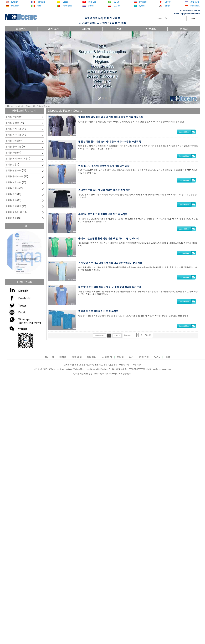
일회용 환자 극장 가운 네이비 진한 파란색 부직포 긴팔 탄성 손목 (112, 117)
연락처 (184, 29)
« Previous (100, 344)
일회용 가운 (11, 153)
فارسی (117, 6)
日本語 (168, 2)
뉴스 (119, 29)
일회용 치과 (11, 200)
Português (67, 6)
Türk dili (92, 2)
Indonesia (195, 6)
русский (143, 2)
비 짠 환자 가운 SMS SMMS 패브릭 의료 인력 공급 (105, 167)
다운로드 (151, 29)
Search (195, 18)
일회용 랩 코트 (12, 123)
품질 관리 (92, 357)
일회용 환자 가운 (13, 147)
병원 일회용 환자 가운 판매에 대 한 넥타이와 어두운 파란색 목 (111, 142)
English (15, 2)
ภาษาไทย (195, 2)
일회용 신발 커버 (13, 170)
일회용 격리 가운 (13, 129)
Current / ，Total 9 (138, 343)
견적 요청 (144, 357)
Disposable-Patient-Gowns (38, 106)
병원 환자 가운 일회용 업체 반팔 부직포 (100, 318)
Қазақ (142, 6)
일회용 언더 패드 (13, 206)
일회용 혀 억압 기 (14, 212)
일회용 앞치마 (12, 188)
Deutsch (15, 6)
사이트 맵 (107, 357)
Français (41, 2)
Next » (117, 344)
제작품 (86, 29)
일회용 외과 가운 (13, 135)
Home (10, 106)
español (66, 2)
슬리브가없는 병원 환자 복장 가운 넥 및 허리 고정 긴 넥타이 (110, 243)
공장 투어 (77, 357)
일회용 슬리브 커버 (14, 176)
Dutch (91, 6)
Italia (39, 6)
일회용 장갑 (11, 194)
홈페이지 (21, 29)
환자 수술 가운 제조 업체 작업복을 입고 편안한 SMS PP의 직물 (112, 268)
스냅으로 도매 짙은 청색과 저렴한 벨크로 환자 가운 (105, 193)
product (19, 106)
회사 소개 (54, 29)
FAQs (157, 357)
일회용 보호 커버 (13, 182)
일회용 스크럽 (12, 141)
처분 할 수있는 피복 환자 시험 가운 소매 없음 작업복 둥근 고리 (111, 293)
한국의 (168, 6)
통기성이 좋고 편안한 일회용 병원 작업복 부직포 (104, 218)
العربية (117, 2)
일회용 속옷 (11, 218)
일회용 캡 (10, 164)
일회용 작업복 (12, 117)
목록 (168, 357)
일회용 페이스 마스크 (15, 158)
